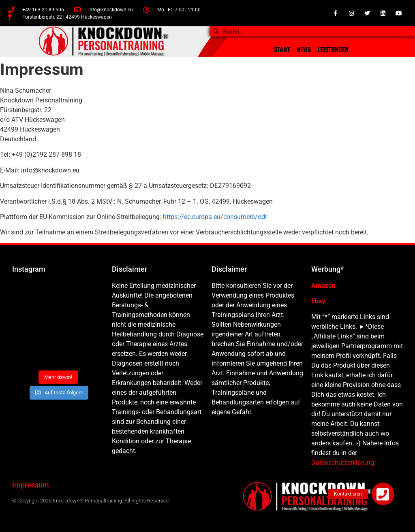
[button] (383, 494)
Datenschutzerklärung (343, 463)
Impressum (31, 485)
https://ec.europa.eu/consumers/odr (215, 217)
